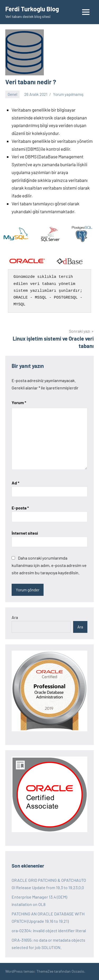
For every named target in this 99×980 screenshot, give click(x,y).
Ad (15, 483)
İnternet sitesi (25, 533)
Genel (12, 94)
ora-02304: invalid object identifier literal (49, 931)
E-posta (20, 508)
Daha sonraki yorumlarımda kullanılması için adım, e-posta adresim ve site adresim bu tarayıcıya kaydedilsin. (49, 565)
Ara (15, 617)
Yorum (19, 402)
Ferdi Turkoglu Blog (32, 9)
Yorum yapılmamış (68, 94)
